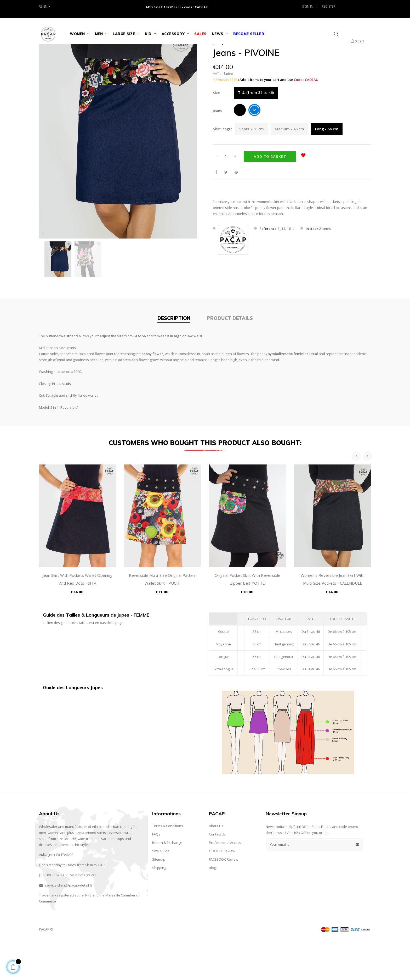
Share (216, 211)
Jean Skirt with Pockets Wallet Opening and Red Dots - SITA (78, 618)
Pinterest (236, 211)
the (81, 934)
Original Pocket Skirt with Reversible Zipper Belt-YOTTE (247, 618)
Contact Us (217, 873)
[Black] (240, 150)
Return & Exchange (167, 882)
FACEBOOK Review (224, 898)
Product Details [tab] (230, 357)
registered (66, 934)
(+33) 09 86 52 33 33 (54, 914)
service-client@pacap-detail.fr (69, 924)
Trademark (48, 934)
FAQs (156, 873)
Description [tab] (174, 357)
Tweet (226, 211)
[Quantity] (226, 195)
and (95, 934)
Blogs (213, 907)
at (76, 934)
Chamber (128, 934)
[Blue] (254, 150)
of (138, 934)
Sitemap (159, 898)
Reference (268, 267)
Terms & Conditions (168, 865)
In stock (312, 267)
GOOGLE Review (222, 890)
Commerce (47, 940)
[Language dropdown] (44, 7)
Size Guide (161, 890)
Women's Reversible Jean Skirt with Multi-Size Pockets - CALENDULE (333, 618)
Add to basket (270, 195)
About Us (216, 865)
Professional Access (225, 882)
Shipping (159, 907)
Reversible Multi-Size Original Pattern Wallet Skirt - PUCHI (163, 618)
